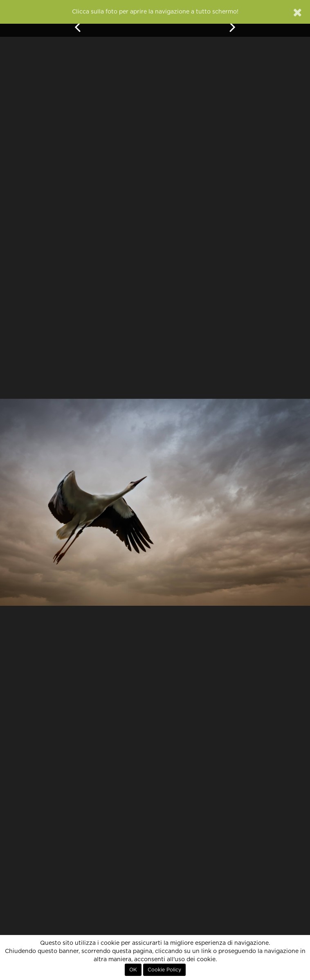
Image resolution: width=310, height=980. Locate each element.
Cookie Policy (164, 970)
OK (133, 970)
